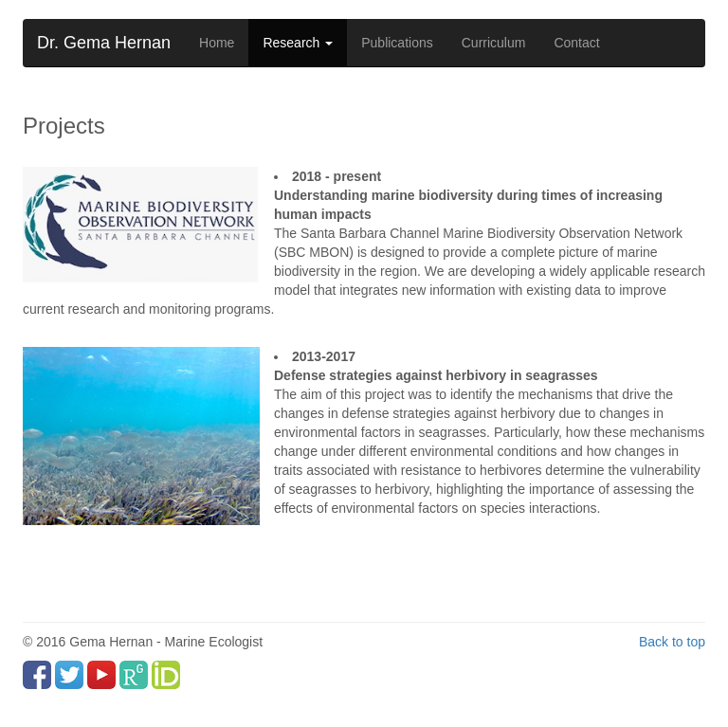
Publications (397, 43)
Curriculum (494, 43)
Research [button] (298, 43)
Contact (576, 43)
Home (217, 43)
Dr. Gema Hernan (104, 43)
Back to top (672, 642)
